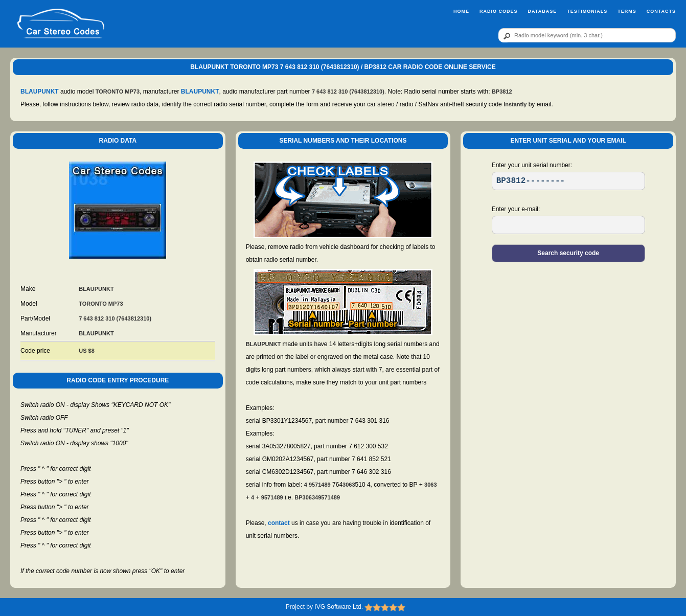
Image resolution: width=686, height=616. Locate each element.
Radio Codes (499, 11)
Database (542, 11)
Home (461, 11)
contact (279, 523)
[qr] (587, 35)
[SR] (568, 181)
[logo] (61, 24)
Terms (627, 11)
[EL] (568, 225)
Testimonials (587, 11)
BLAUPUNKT (40, 92)
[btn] (505, 36)
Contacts (661, 11)
